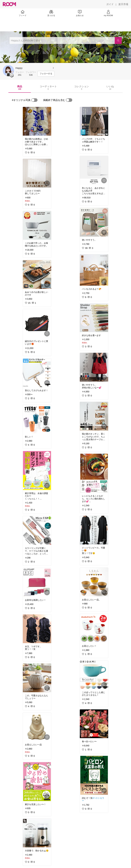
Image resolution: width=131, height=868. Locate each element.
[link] (37, 121)
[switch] (34, 100)
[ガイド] (110, 4)
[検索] (118, 40)
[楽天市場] (123, 4)
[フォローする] (46, 74)
